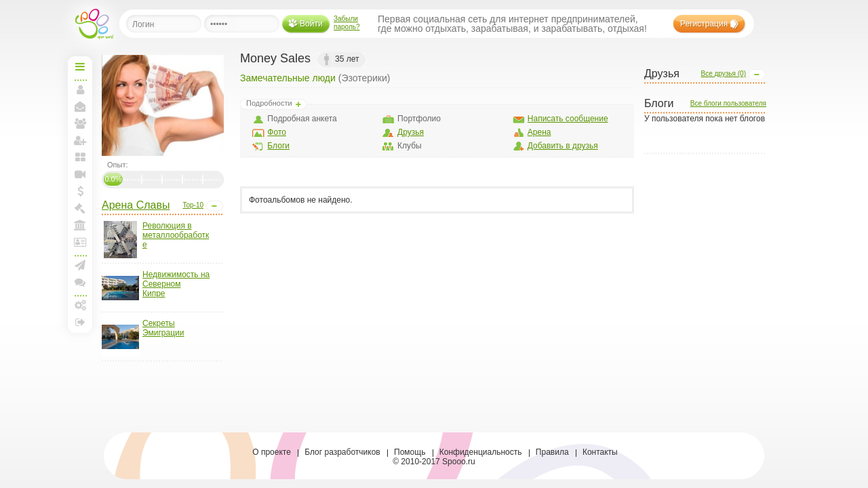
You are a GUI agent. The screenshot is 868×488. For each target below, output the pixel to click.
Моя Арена (80, 225)
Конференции (80, 282)
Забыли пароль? (347, 23)
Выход (80, 322)
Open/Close (214, 206)
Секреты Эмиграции (163, 328)
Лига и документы (80, 242)
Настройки (80, 305)
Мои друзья (80, 123)
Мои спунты (80, 191)
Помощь (410, 452)
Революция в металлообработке (176, 235)
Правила (552, 452)
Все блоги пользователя (728, 103)
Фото (277, 132)
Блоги (278, 146)
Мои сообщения (80, 106)
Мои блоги (80, 157)
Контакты (600, 452)
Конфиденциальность (481, 452)
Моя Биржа (80, 208)
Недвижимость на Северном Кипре (176, 284)
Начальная (80, 66)
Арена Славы (136, 205)
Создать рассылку (80, 265)
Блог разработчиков (342, 452)
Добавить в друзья (563, 146)
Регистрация (704, 24)
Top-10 (193, 205)
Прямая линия (80, 174)
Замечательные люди (288, 78)
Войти (311, 24)
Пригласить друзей (80, 140)
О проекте (272, 452)
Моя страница (80, 89)
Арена (539, 132)
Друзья (411, 132)
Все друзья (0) (723, 74)
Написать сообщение (568, 119)
